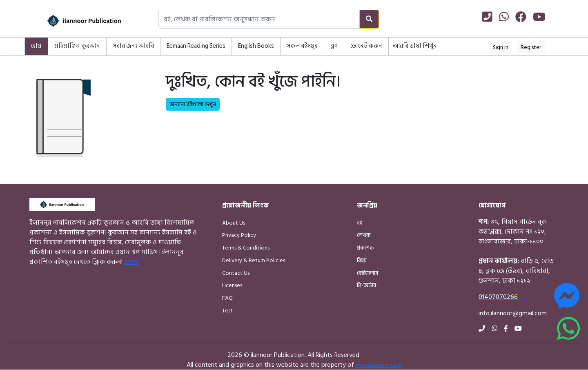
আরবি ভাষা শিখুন (415, 46)
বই (360, 223)
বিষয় (362, 260)
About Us (234, 223)
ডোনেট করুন (366, 46)
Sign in (501, 47)
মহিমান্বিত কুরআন (77, 46)
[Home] (73, 21)
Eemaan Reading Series (196, 46)
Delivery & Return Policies (254, 260)
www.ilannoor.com (379, 365)
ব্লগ (334, 46)
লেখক (364, 235)
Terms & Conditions (246, 248)
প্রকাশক (365, 248)
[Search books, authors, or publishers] (259, 19)
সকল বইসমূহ (302, 46)
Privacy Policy (239, 235)
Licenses (232, 285)
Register (531, 47)
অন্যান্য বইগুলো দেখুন (193, 104)
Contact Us (236, 273)
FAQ (227, 298)
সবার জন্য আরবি (133, 46)
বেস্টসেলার (367, 273)
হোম (36, 46)
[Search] (369, 19)
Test (227, 311)
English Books (256, 46)
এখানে (131, 262)
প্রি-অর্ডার (366, 285)
